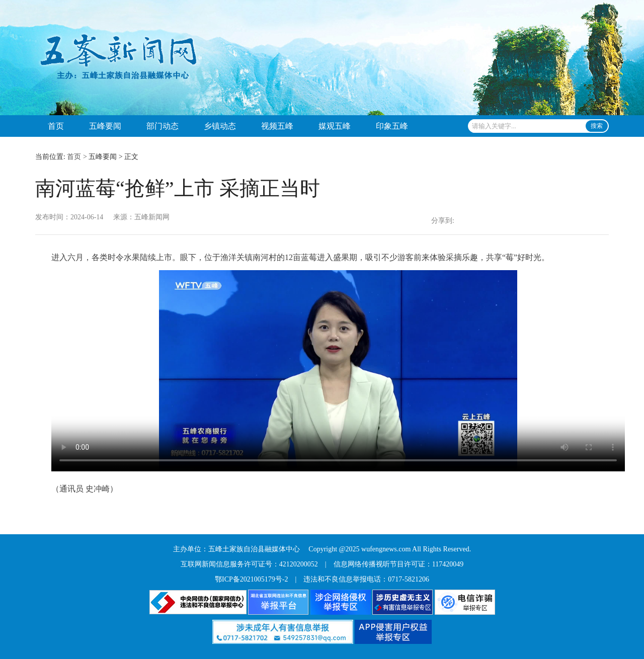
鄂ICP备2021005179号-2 (251, 579)
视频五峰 (277, 126)
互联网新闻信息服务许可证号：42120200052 (249, 564)
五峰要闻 (105, 126)
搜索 (597, 126)
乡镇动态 (220, 126)
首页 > (77, 157)
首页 (56, 126)
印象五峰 (392, 126)
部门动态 (163, 126)
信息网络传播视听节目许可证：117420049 (398, 564)
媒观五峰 (335, 126)
